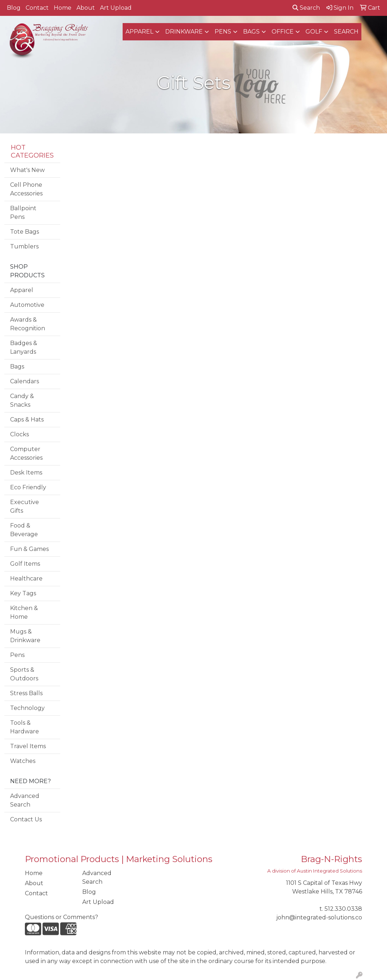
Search (306, 8)
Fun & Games (29, 549)
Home (63, 8)
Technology (27, 708)
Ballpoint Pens (23, 213)
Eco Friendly (28, 487)
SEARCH (346, 32)
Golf (314, 32)
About (86, 8)
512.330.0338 (343, 909)
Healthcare (26, 579)
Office (283, 32)
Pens (223, 32)
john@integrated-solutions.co (319, 917)
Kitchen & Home (24, 612)
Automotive (27, 305)
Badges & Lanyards (24, 347)
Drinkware (184, 32)
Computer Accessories (26, 453)
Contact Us (26, 819)
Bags (251, 32)
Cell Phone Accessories (26, 189)
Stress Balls (26, 693)
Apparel (139, 32)
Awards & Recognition (28, 324)
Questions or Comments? (61, 917)
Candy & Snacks (22, 400)
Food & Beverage (24, 530)
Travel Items (28, 746)
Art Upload (116, 8)
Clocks (19, 434)
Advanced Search (25, 800)
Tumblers (24, 246)
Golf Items (25, 564)
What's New (27, 170)
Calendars (25, 381)
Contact (37, 8)
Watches (23, 761)
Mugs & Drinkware (25, 636)
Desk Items (26, 473)
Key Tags (23, 593)
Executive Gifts (25, 506)
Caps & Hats (27, 420)
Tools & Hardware (25, 727)
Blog (14, 8)
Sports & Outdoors (24, 674)
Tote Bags (25, 232)
